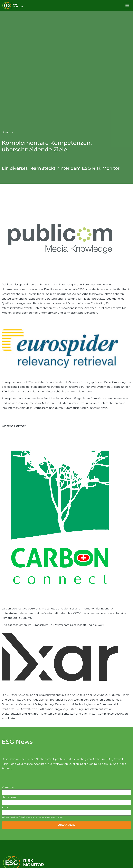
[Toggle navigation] (127, 5)
